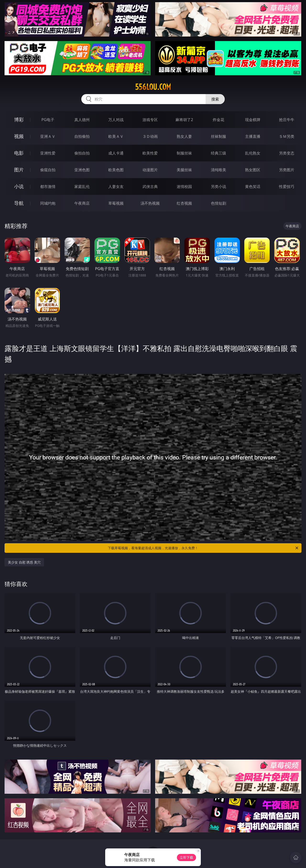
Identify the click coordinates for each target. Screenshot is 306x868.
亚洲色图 (82, 170)
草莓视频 (116, 203)
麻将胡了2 (184, 120)
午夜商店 (82, 203)
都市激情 (48, 186)
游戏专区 (150, 120)
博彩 (19, 120)
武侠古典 (150, 186)
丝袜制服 (219, 136)
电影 (19, 153)
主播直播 (253, 136)
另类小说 (219, 186)
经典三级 (219, 153)
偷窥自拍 (48, 170)
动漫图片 (150, 170)
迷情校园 (184, 186)
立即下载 (186, 857)
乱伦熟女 (253, 153)
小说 (19, 186)
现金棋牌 (253, 120)
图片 (19, 170)
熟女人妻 (184, 136)
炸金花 (219, 120)
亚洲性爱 (48, 153)
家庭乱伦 (82, 186)
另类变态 (287, 153)
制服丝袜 (184, 153)
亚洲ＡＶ (48, 136)
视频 (19, 136)
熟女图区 (253, 170)
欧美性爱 (150, 153)
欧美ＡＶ (116, 136)
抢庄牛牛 (287, 120)
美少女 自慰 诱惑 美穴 (24, 562)
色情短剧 (219, 203)
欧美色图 (116, 170)
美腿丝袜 (184, 170)
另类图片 (287, 170)
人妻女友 (116, 186)
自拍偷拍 (82, 136)
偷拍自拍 (82, 153)
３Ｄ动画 (150, 136)
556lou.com (153, 87)
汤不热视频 (150, 203)
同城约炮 (48, 203)
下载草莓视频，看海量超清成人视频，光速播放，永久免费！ (203, 548)
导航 (19, 203)
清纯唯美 (219, 170)
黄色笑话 (253, 186)
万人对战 (116, 120)
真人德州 (82, 120)
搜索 (215, 99)
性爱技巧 (287, 186)
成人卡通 (116, 153)
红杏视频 (184, 203)
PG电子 (48, 120)
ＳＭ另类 (287, 136)
